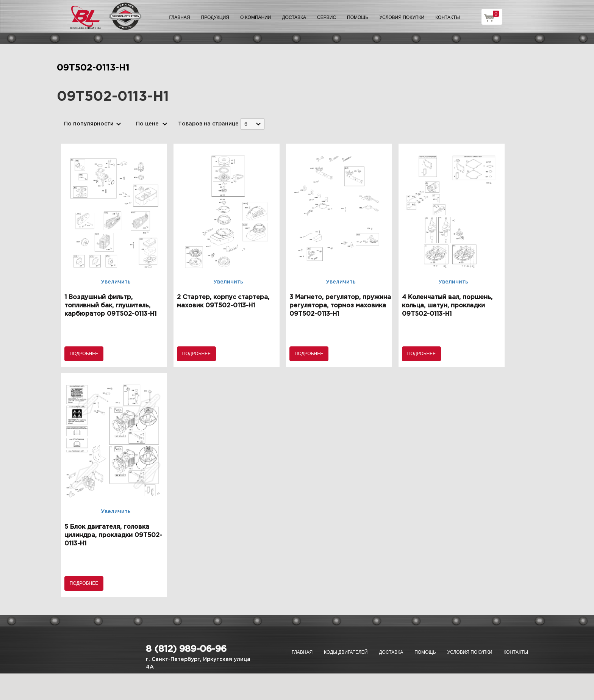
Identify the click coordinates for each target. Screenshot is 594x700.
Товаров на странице (208, 124)
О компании (256, 17)
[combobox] (252, 124)
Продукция (215, 17)
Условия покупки (402, 17)
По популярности (89, 124)
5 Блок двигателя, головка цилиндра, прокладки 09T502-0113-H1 (113, 535)
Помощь (358, 17)
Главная (180, 17)
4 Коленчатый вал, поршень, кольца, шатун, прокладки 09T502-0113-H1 (447, 306)
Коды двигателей (346, 652)
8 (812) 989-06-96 (186, 649)
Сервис (327, 17)
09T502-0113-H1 (93, 68)
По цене (147, 124)
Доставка (294, 17)
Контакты (448, 17)
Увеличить (116, 282)
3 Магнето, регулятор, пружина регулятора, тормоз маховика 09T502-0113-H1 (340, 306)
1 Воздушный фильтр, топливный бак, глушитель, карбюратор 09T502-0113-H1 (110, 306)
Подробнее (84, 354)
